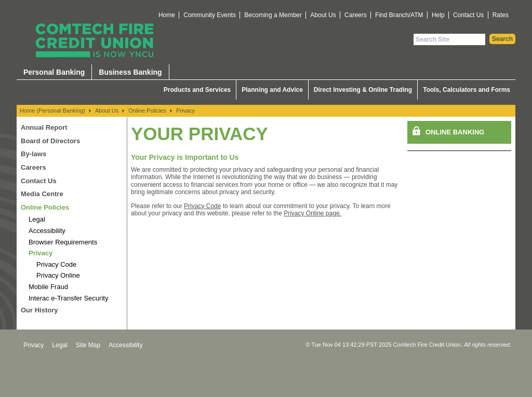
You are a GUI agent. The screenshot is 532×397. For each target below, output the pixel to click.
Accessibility (47, 231)
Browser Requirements (63, 242)
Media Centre (42, 194)
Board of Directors (50, 141)
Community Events (210, 15)
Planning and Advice (272, 90)
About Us (323, 15)
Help (438, 15)
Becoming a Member (273, 15)
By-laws (34, 154)
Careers (356, 15)
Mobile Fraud (48, 287)
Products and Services (197, 90)
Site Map (88, 345)
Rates (501, 15)
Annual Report (44, 127)
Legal (37, 219)
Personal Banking (54, 72)
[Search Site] (449, 39)
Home (167, 15)
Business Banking (130, 72)
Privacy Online (58, 275)
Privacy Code (56, 264)
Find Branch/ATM (399, 15)
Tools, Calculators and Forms (467, 90)
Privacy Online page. (312, 213)
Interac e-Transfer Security (68, 298)
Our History (39, 310)
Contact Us (468, 15)
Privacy (185, 111)
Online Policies (147, 111)
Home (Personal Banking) (52, 111)
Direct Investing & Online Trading (363, 90)
